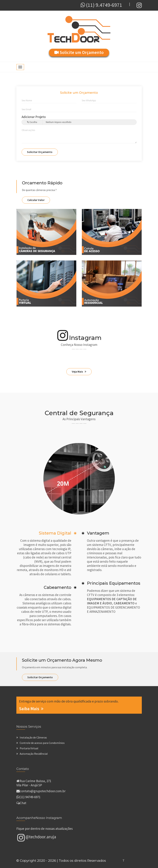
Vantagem (98, 533)
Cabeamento (57, 587)
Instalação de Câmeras (32, 737)
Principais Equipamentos (114, 583)
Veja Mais (79, 372)
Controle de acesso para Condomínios (41, 743)
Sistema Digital (55, 533)
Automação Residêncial (32, 754)
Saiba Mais (31, 709)
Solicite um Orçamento (79, 52)
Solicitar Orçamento (40, 152)
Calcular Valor (36, 200)
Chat (23, 803)
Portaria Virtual (27, 748)
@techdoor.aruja (37, 837)
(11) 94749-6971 (30, 797)
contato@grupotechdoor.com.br (43, 791)
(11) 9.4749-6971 (101, 5)
